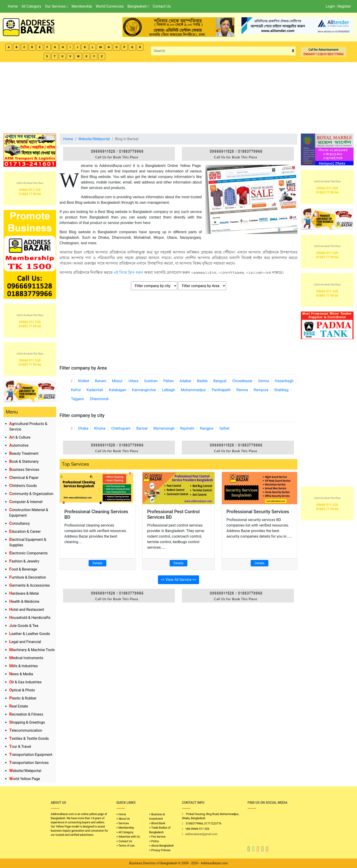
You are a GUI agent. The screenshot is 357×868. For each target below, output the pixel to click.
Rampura (261, 390)
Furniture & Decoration (28, 577)
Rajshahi (187, 428)
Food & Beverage (23, 569)
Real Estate (19, 706)
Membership (82, 6)
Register (344, 6)
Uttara (133, 381)
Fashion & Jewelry (24, 561)
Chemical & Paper (24, 478)
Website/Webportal (25, 771)
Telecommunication (26, 730)
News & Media (21, 674)
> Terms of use (126, 846)
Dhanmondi (99, 399)
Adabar (185, 381)
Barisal (142, 428)
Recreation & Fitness (26, 714)
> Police (154, 841)
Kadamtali (95, 390)
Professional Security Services (258, 512)
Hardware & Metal (24, 593)
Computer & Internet (26, 502)
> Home (121, 814)
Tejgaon (78, 399)
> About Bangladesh (161, 846)
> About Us (123, 819)
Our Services (56, 6)
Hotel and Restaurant (27, 610)
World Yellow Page (25, 779)
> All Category (125, 832)
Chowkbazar (242, 381)
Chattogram (121, 428)
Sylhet (224, 428)
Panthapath (221, 390)
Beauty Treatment (24, 453)
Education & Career (25, 532)
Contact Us (162, 6)
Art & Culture (20, 437)
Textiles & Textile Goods (29, 738)
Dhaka (83, 428)
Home (13, 6)
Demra (264, 381)
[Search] (221, 51)
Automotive (19, 445)
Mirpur (118, 381)
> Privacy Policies (160, 850)
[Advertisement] (179, 97)
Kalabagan (118, 390)
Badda (202, 381)
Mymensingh (164, 428)
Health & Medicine (24, 601)
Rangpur (207, 428)
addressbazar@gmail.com (201, 834)
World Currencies (110, 6)
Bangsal (220, 381)
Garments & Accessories (30, 585)
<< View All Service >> (179, 580)
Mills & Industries (23, 666)
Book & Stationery (24, 462)
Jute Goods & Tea (24, 626)
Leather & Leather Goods (30, 634)
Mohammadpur (193, 390)
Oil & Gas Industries (25, 682)
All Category (31, 6)
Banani (101, 381)
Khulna (100, 428)
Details (97, 563)
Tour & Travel (20, 747)
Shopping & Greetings (27, 722)
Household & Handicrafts (30, 618)
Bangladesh (138, 6)
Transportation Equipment (31, 755)
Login (330, 6)
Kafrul (76, 390)
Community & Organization (31, 494)
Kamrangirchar (144, 390)
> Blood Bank (157, 823)
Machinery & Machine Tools (32, 650)
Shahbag (281, 390)
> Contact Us (124, 841)
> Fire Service (157, 837)
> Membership (125, 828)
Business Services (24, 470)
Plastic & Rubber (23, 698)
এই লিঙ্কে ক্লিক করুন (128, 272)
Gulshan (151, 381)
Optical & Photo (22, 690)
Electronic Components (28, 553)
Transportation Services (29, 763)
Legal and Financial (25, 642)
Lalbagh (168, 390)
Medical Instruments (26, 658)
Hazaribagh (284, 381)
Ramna (242, 390)
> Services (123, 823)
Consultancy (19, 523)
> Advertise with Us (128, 837)
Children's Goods (23, 486)
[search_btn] (293, 51)
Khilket (84, 381)
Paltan (169, 381)
